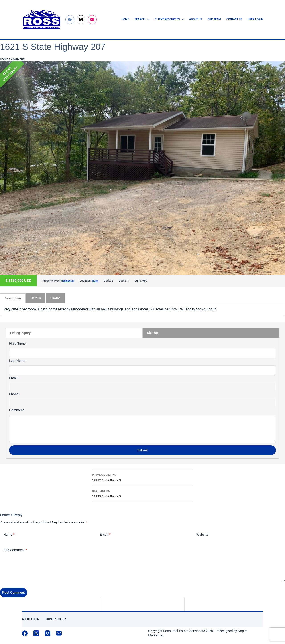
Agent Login (31, 619)
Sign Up (152, 332)
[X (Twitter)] (81, 20)
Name (9, 534)
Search (143, 20)
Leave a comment (12, 59)
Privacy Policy (55, 619)
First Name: (18, 343)
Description (13, 298)
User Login (255, 19)
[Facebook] (70, 20)
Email (105, 534)
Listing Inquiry (20, 333)
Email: (14, 378)
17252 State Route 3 (142, 477)
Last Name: (18, 360)
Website (202, 534)
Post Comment (14, 592)
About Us (196, 19)
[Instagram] (92, 20)
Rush (96, 281)
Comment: (17, 410)
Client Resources (170, 20)
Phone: (14, 394)
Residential (68, 281)
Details (36, 298)
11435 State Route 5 (142, 493)
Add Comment (15, 550)
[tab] (13, 298)
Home (125, 19)
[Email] (59, 633)
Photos (55, 298)
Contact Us (234, 19)
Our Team (214, 19)
